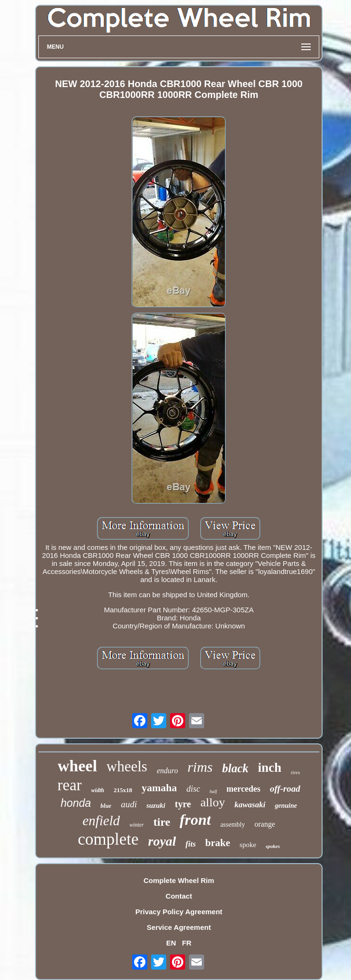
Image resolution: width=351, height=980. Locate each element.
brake (218, 843)
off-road (285, 789)
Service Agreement (179, 927)
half (213, 791)
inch (270, 768)
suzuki (156, 805)
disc (193, 789)
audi (129, 804)
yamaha (159, 788)
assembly (233, 825)
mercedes (243, 789)
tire (162, 822)
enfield (101, 821)
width (98, 790)
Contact (179, 896)
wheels (127, 766)
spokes (273, 846)
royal (162, 841)
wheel (77, 766)
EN (171, 943)
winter (137, 825)
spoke (248, 845)
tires (295, 772)
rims (200, 767)
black (235, 768)
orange (265, 824)
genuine (286, 806)
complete (108, 839)
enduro (167, 771)
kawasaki (250, 805)
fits (191, 844)
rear (69, 785)
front (195, 820)
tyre (183, 804)
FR (187, 943)
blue (106, 806)
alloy (213, 802)
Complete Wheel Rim (179, 880)
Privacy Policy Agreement (179, 912)
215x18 (123, 790)
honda (76, 803)
